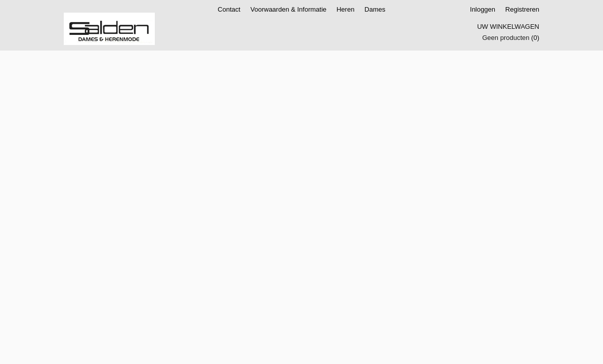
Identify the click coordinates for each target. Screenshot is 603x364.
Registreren (522, 9)
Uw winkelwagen (508, 27)
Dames (375, 9)
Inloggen (483, 9)
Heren (345, 9)
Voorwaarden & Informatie (288, 9)
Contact (229, 9)
